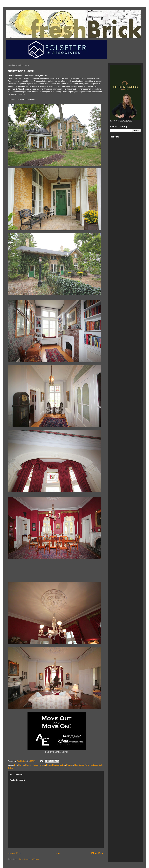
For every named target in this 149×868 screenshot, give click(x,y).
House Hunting (53, 765)
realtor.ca (94, 765)
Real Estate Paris (82, 765)
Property (70, 765)
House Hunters (39, 765)
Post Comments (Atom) (29, 859)
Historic (28, 765)
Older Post (97, 853)
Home (56, 853)
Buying (21, 765)
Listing (63, 765)
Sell (101, 765)
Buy (16, 765)
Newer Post (14, 853)
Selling (10, 768)
